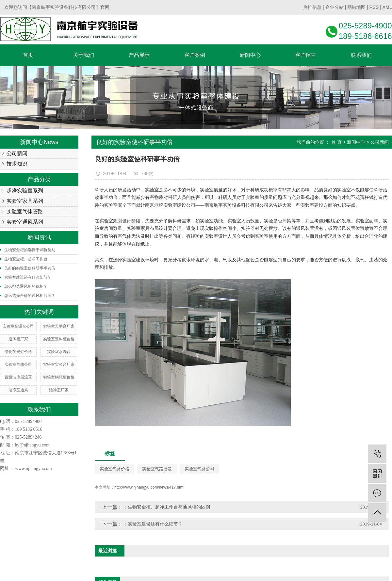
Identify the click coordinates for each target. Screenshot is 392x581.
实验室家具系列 (25, 201)
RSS (374, 7)
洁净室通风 (18, 390)
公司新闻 (17, 153)
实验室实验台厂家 (59, 364)
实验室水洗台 (59, 352)
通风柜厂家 (18, 339)
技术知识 (17, 164)
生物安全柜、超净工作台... (27, 259)
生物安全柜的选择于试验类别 (30, 250)
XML (387, 7)
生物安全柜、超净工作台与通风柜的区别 (169, 507)
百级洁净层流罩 (18, 377)
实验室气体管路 (25, 211)
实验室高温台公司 (18, 326)
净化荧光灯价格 (18, 352)
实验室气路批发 (157, 469)
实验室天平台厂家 (59, 326)
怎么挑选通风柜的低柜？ (26, 286)
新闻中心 (356, 142)
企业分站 (335, 7)
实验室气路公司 (18, 364)
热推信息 (312, 7)
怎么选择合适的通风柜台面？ (30, 296)
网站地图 (356, 7)
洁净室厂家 (59, 390)
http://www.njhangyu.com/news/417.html (149, 487)
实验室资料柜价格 (59, 339)
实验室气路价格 (114, 469)
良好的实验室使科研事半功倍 (30, 268)
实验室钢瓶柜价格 (59, 377)
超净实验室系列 (25, 191)
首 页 (336, 142)
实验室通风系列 (25, 222)
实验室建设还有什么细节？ (28, 277)
